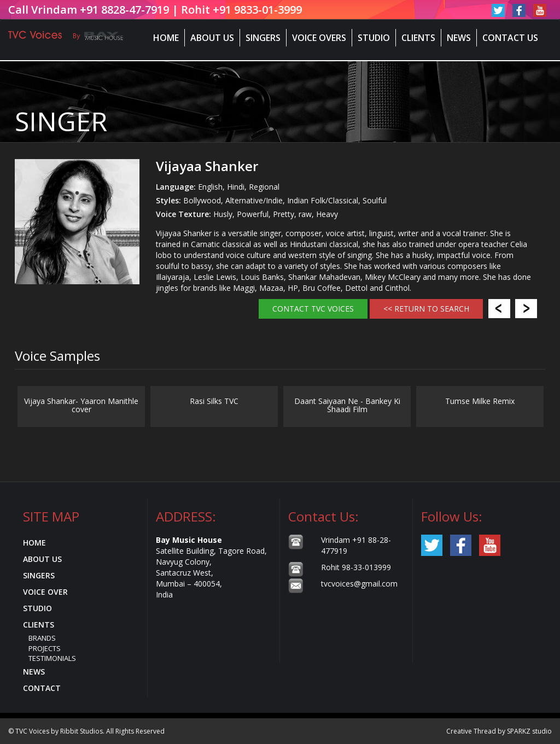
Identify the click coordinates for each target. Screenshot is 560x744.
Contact (42, 688)
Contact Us (510, 38)
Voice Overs (319, 38)
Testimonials (52, 658)
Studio (374, 38)
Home (166, 38)
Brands (42, 638)
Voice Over (45, 592)
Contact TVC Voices (313, 309)
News (459, 38)
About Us (212, 38)
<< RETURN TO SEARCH (426, 309)
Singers (263, 38)
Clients (418, 38)
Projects (45, 648)
